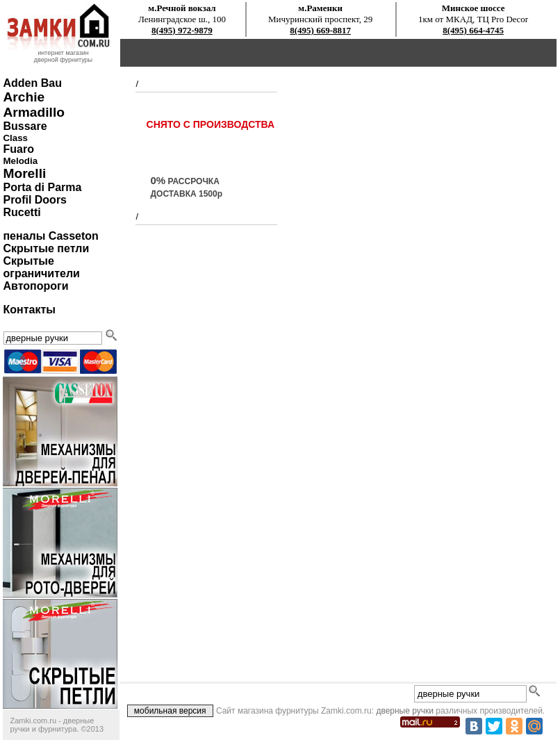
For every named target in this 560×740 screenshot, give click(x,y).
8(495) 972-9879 (182, 30)
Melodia (20, 161)
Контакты (29, 310)
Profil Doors (35, 200)
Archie (24, 97)
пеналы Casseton (50, 236)
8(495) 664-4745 (473, 30)
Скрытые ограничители (41, 267)
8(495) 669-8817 (320, 30)
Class (15, 138)
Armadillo (34, 112)
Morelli (24, 173)
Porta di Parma (42, 187)
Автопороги (35, 286)
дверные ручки (405, 711)
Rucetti (22, 212)
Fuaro (18, 149)
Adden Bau (32, 83)
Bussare (25, 126)
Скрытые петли (46, 248)
